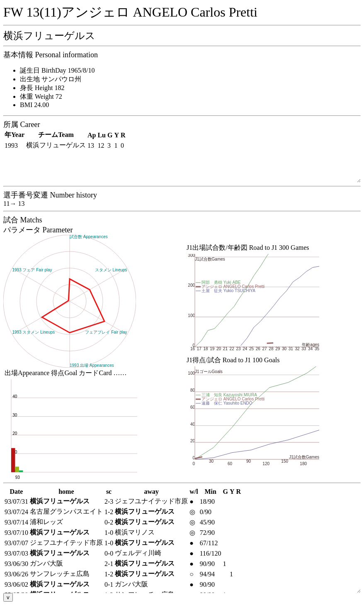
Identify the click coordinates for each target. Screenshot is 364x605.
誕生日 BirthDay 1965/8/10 (57, 70)
